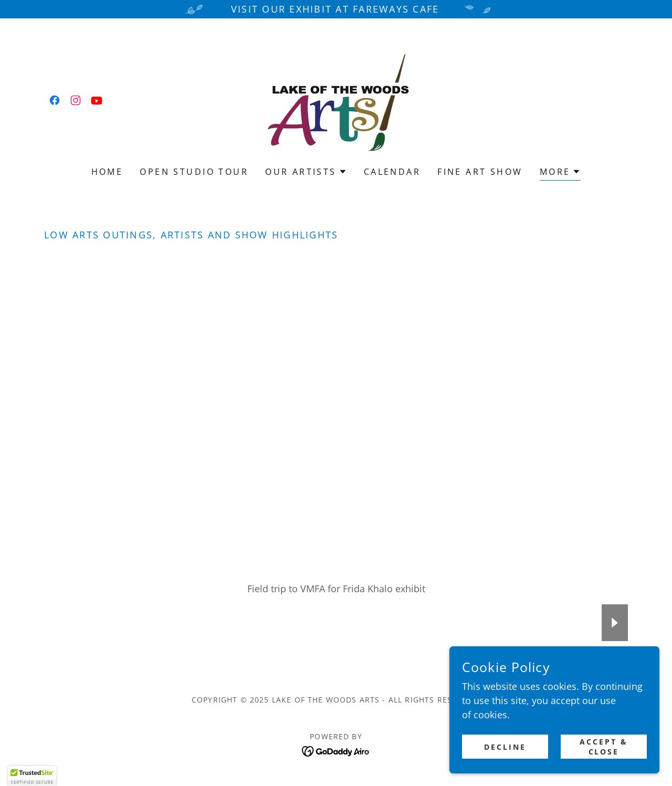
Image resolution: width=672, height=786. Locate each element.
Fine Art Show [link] (480, 172)
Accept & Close (604, 747)
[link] (55, 100)
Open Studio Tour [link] (194, 172)
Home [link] (107, 172)
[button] (306, 172)
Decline (505, 747)
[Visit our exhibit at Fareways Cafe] (336, 9)
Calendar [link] (392, 172)
